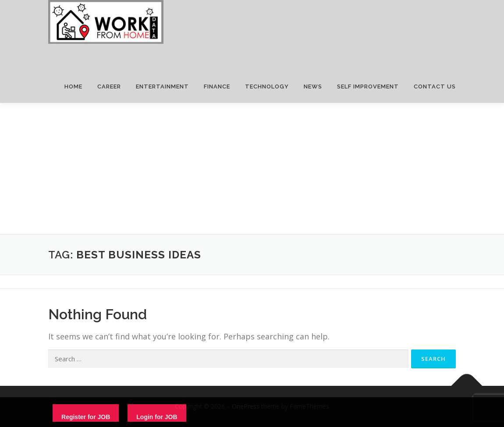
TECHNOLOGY (267, 86)
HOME (73, 86)
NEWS (313, 86)
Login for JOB (157, 417)
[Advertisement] (252, 169)
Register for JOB (86, 417)
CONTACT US (435, 86)
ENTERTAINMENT (162, 86)
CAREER (109, 86)
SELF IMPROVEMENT (368, 86)
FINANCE (217, 86)
